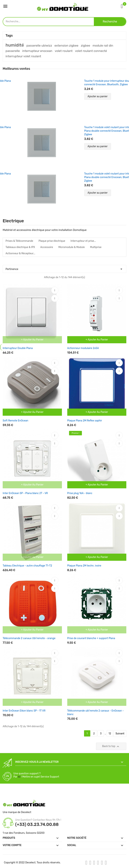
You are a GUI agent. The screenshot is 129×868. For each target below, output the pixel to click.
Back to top (111, 746)
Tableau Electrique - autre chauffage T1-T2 (27, 566)
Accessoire (47, 247)
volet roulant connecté (91, 51)
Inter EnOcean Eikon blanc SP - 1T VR (24, 711)
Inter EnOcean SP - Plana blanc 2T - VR (25, 493)
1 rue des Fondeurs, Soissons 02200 (24, 833)
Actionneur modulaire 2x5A (83, 348)
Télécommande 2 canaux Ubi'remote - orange (29, 638)
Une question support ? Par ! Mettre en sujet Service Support (36, 775)
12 (110, 734)
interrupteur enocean (37, 51)
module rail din (103, 45)
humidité (15, 45)
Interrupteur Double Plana (18, 348)
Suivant (120, 734)
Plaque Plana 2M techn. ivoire (84, 566)
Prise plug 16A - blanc (80, 493)
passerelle (13, 51)
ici (19, 777)
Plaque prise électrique (52, 241)
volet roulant (64, 51)
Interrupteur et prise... (83, 241)
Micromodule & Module (72, 247)
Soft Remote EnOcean (15, 421)
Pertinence (64, 268)
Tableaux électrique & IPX (20, 247)
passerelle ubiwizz (39, 45)
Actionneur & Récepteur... (20, 253)
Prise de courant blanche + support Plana (91, 638)
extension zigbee (66, 45)
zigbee (85, 45)
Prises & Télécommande (19, 241)
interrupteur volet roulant (23, 56)
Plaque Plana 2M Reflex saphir (85, 421)
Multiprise (96, 247)
